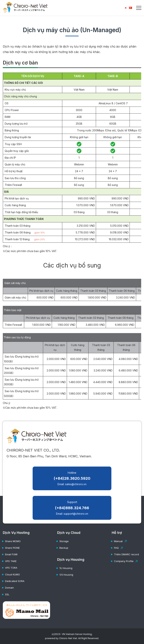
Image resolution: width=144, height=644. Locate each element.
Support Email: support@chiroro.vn (72, 508)
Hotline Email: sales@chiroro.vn (72, 478)
